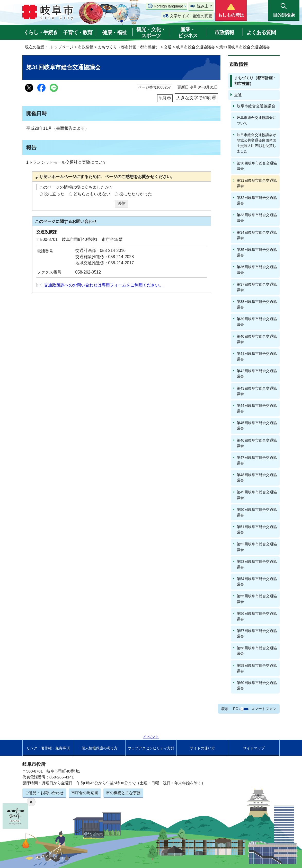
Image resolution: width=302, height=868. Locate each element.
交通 (168, 47)
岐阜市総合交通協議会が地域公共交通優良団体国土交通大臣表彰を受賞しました (256, 143)
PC (236, 709)
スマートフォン (264, 709)
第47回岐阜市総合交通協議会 (257, 460)
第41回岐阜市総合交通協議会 (257, 356)
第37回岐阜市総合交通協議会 (257, 287)
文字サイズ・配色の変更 (191, 16)
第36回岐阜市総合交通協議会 (257, 270)
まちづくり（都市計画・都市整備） (129, 47)
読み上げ (205, 6)
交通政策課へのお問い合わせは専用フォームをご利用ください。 (104, 285)
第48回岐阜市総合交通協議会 (257, 477)
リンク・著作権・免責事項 (48, 748)
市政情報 (224, 32)
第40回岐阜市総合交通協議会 (257, 339)
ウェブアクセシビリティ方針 (151, 748)
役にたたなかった (136, 194)
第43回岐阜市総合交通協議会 (257, 391)
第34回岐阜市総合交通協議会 (257, 235)
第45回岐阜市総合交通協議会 (257, 426)
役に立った (54, 194)
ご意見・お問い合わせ (44, 793)
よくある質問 (261, 32)
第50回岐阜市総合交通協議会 (257, 512)
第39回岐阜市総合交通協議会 (257, 322)
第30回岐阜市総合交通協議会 (257, 166)
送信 (121, 203)
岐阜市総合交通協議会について (256, 120)
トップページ (62, 47)
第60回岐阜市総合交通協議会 (257, 685)
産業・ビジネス (188, 32)
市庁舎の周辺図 (85, 793)
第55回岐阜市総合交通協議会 (257, 599)
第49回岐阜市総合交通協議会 (257, 495)
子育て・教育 (78, 32)
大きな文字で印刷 (194, 98)
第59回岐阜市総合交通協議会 (257, 668)
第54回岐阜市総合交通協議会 (257, 581)
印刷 (162, 98)
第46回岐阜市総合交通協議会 (257, 443)
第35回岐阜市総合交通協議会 (257, 252)
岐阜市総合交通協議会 (196, 47)
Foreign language (169, 6)
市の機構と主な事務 (123, 793)
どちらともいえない (92, 194)
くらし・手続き (41, 32)
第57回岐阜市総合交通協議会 (257, 633)
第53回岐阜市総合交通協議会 (257, 564)
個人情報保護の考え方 (100, 748)
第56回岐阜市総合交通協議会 (257, 616)
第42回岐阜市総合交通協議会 (257, 374)
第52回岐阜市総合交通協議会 (257, 547)
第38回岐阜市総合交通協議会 (257, 304)
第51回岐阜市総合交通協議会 (257, 529)
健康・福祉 (114, 32)
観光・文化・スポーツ (151, 32)
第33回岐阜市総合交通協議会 (257, 218)
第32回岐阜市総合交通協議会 (257, 200)
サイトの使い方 (202, 748)
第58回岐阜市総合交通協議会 (257, 651)
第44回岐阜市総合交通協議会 (257, 408)
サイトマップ (254, 748)
